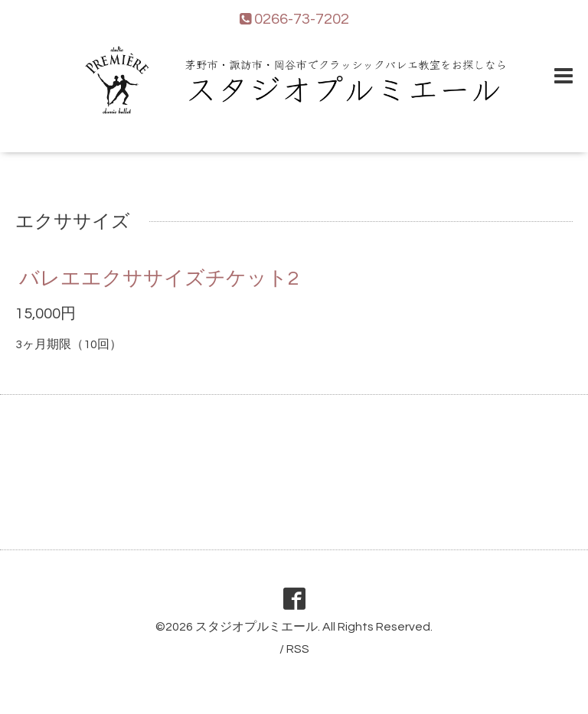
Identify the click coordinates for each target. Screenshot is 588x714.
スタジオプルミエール (256, 627)
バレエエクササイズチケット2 (159, 279)
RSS (298, 649)
